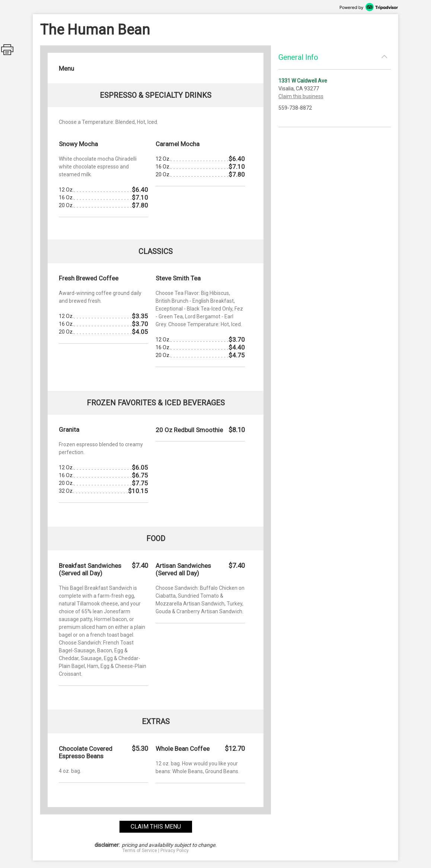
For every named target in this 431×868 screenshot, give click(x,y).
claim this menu (156, 827)
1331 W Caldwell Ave (303, 81)
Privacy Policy (175, 851)
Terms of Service (140, 851)
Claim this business (301, 96)
